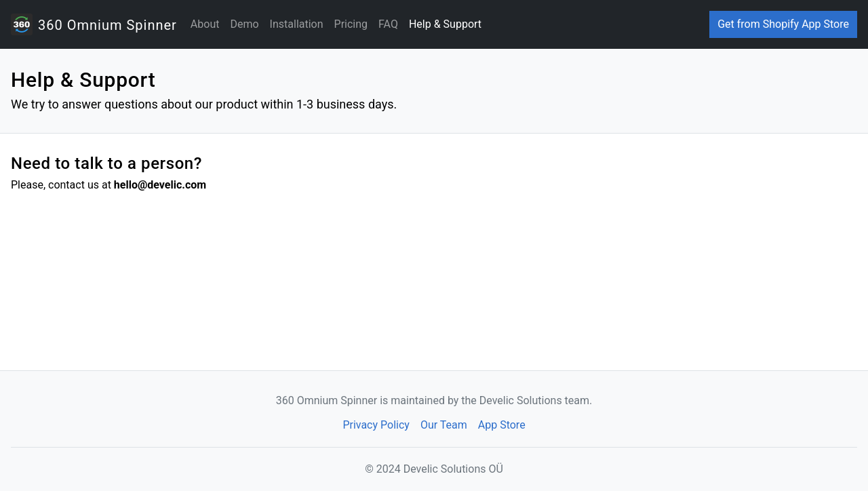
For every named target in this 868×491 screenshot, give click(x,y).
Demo (244, 24)
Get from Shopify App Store (783, 24)
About (205, 24)
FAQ (388, 24)
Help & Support (445, 24)
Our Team (444, 425)
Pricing (351, 24)
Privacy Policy (376, 425)
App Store (502, 425)
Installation (297, 24)
